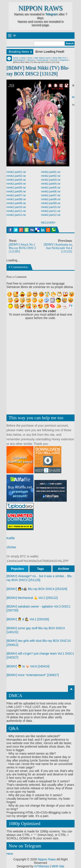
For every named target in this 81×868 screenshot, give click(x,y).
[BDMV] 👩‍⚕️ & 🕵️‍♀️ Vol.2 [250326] (28, 619)
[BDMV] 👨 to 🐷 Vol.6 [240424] (28, 666)
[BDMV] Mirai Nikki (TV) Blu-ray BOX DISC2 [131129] (38, 71)
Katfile (11, 538)
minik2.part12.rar (16, 215)
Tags (41, 569)
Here (10, 854)
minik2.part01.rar (16, 172)
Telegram (51, 14)
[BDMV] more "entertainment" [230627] (33, 675)
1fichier (11, 547)
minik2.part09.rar (16, 203)
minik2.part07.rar (16, 195)
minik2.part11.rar (16, 211)
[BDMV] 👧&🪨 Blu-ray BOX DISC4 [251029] (37, 589)
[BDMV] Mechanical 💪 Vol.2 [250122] (32, 598)
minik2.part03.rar (16, 180)
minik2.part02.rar (16, 176)
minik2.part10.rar (16, 207)
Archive (63, 569)
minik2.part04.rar (16, 184)
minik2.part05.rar (16, 188)
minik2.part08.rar (16, 199)
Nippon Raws (40, 8)
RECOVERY (48, 223)
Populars (17, 569)
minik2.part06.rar (16, 192)
